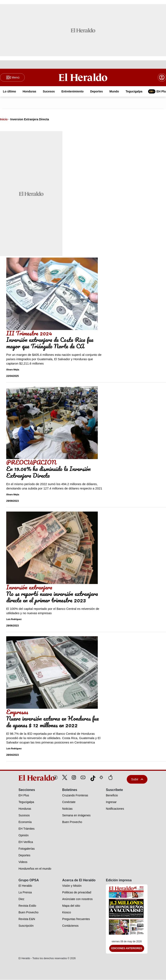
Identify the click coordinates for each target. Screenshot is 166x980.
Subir (137, 779)
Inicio (4, 119)
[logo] (27, 778)
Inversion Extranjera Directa (30, 119)
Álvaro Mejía (13, 370)
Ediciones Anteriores (127, 949)
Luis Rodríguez (14, 620)
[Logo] (83, 77)
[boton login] (162, 77)
